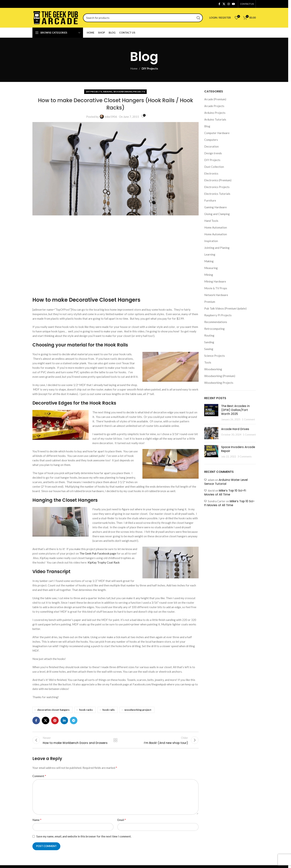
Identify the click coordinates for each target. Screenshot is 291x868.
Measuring (211, 268)
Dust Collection (214, 167)
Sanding (209, 342)
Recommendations (216, 322)
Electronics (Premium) (218, 180)
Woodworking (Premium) (220, 376)
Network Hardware (216, 295)
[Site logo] (56, 17)
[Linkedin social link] (64, 720)
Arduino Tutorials (215, 119)
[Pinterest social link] (55, 720)
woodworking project (138, 710)
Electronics (211, 173)
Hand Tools (211, 221)
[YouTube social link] (233, 4)
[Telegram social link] (74, 720)
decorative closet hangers (53, 710)
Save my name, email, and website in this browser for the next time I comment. (84, 839)
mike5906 (111, 117)
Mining (209, 275)
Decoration (211, 146)
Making (108, 92)
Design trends (213, 153)
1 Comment (248, 419)
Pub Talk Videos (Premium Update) (225, 308)
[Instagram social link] (229, 4)
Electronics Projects (217, 187)
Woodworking (213, 369)
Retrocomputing (214, 329)
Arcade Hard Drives (235, 429)
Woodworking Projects (129, 92)
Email (122, 823)
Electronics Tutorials (217, 194)
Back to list (115, 741)
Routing (209, 335)
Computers (211, 140)
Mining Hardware (215, 281)
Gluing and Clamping (217, 214)
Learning (210, 254)
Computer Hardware (217, 133)
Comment (39, 779)
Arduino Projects (215, 113)
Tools (208, 362)
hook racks (86, 710)
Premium (210, 302)
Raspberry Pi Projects (218, 315)
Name (37, 823)
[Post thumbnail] (211, 413)
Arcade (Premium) (215, 99)
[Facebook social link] (219, 4)
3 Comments (245, 456)
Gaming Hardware (215, 207)
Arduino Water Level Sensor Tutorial (226, 482)
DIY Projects (150, 68)
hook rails (109, 710)
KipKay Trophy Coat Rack (104, 562)
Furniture (210, 200)
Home (134, 68)
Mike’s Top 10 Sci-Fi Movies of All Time (225, 492)
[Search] (143, 18)
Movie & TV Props (216, 288)
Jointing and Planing (217, 248)
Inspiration (211, 241)
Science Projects (215, 356)
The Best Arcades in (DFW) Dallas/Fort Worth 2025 (235, 410)
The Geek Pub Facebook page (98, 553)
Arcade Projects (214, 106)
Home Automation (216, 227)
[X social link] (224, 4)
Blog (207, 126)
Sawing (209, 349)
